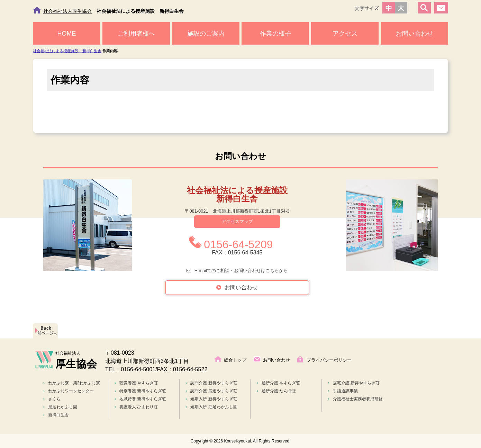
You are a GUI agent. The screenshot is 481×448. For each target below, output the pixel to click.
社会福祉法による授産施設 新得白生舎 (67, 51)
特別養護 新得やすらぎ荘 (140, 391)
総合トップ (235, 360)
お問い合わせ (415, 34)
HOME (67, 34)
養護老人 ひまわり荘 (136, 407)
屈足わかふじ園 (60, 407)
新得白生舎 (56, 415)
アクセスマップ (237, 221)
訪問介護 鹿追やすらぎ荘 (211, 391)
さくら (52, 399)
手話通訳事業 (343, 391)
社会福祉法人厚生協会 (67, 11)
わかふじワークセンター (69, 391)
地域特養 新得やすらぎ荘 (140, 399)
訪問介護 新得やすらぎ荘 (211, 383)
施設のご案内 (206, 34)
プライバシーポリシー (329, 360)
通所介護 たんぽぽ (276, 391)
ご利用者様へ (136, 34)
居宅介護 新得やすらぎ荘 (354, 383)
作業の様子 (275, 34)
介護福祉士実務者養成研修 (355, 399)
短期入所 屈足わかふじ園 (211, 407)
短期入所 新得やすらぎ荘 (211, 399)
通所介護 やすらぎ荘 (278, 383)
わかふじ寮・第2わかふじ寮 (72, 383)
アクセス (345, 34)
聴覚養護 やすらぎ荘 (136, 383)
